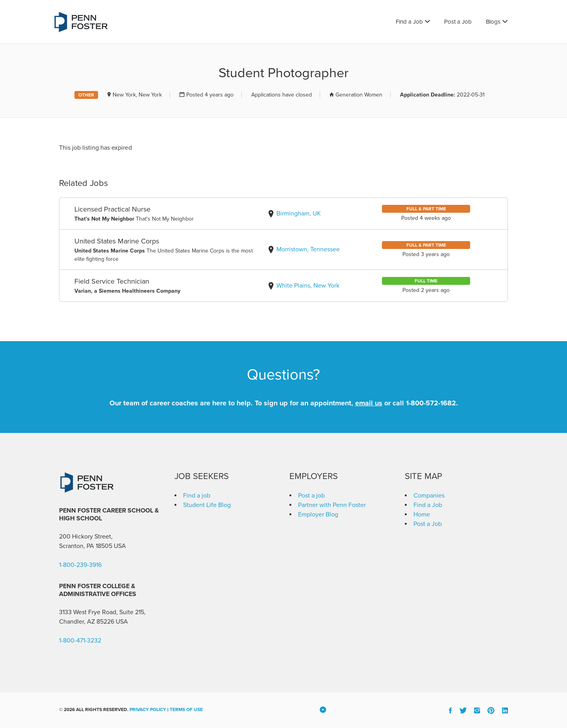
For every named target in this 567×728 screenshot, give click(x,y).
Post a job (311, 496)
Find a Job (409, 22)
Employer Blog (318, 514)
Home (422, 514)
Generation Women (359, 95)
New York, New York (137, 95)
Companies (429, 496)
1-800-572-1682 (431, 403)
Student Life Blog (207, 505)
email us (369, 403)
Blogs (493, 22)
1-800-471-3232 (80, 641)
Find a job (197, 496)
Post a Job (458, 22)
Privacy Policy (148, 709)
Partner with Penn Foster (332, 505)
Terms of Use (186, 709)
